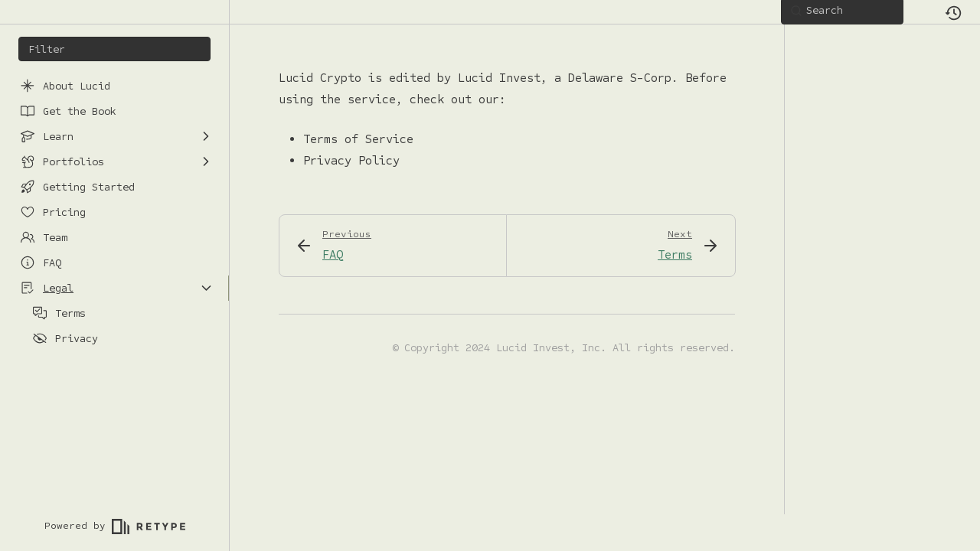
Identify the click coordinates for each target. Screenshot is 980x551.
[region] (114, 282)
